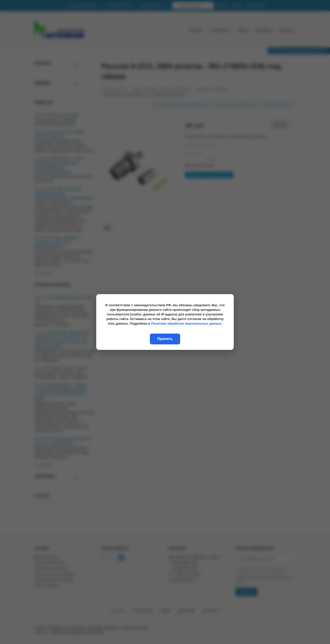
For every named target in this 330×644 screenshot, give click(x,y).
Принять (165, 339)
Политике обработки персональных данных (186, 323)
